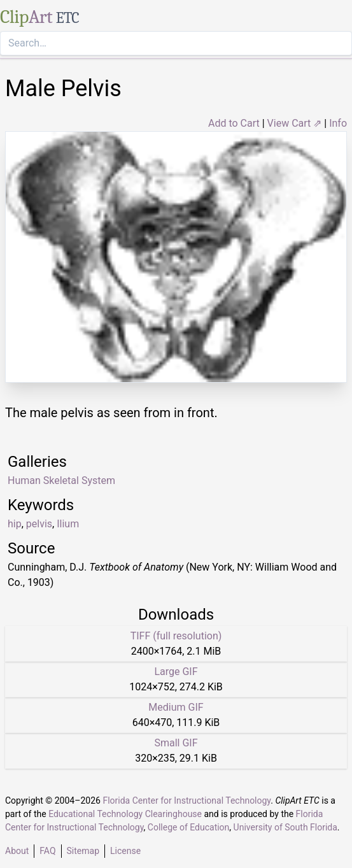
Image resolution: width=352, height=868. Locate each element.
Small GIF (176, 743)
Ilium (68, 524)
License (125, 851)
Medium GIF (176, 707)
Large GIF (176, 672)
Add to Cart (234, 123)
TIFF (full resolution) (176, 636)
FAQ (47, 851)
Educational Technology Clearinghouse (125, 814)
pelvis (39, 524)
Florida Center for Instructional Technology (187, 800)
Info (338, 123)
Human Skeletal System (61, 480)
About (17, 851)
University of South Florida (285, 827)
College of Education (189, 827)
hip (15, 524)
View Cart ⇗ (295, 123)
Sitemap (83, 851)
